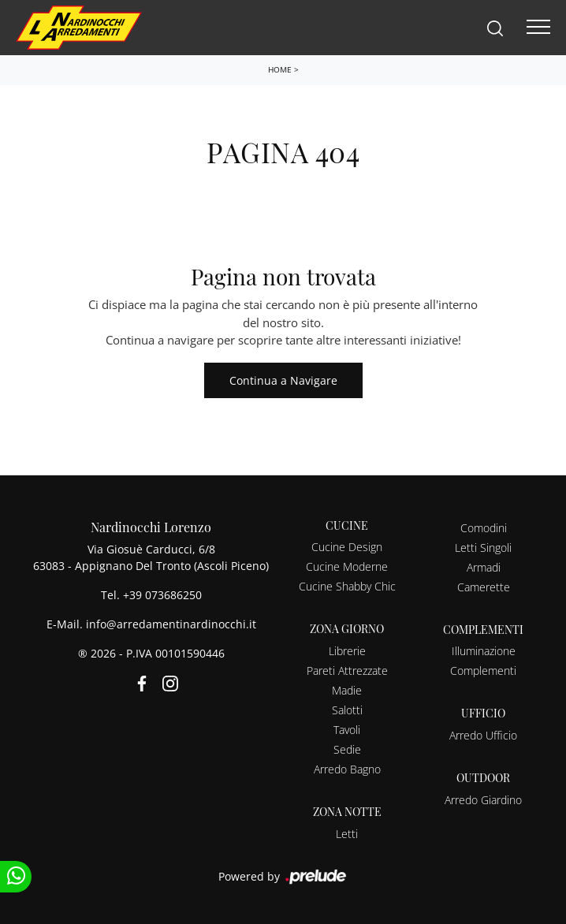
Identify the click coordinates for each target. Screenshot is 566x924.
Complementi (483, 671)
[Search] (495, 27)
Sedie (347, 749)
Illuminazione (484, 651)
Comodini (484, 528)
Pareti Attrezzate (347, 671)
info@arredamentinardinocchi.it (171, 624)
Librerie (347, 651)
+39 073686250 (162, 595)
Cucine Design (347, 547)
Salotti (347, 710)
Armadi (484, 567)
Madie (347, 690)
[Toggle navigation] (538, 28)
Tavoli (347, 730)
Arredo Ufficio (483, 735)
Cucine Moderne (347, 566)
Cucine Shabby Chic (347, 586)
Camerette (484, 587)
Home (280, 69)
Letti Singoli (483, 548)
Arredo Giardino (483, 800)
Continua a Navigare (283, 380)
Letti (347, 834)
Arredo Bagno (347, 769)
